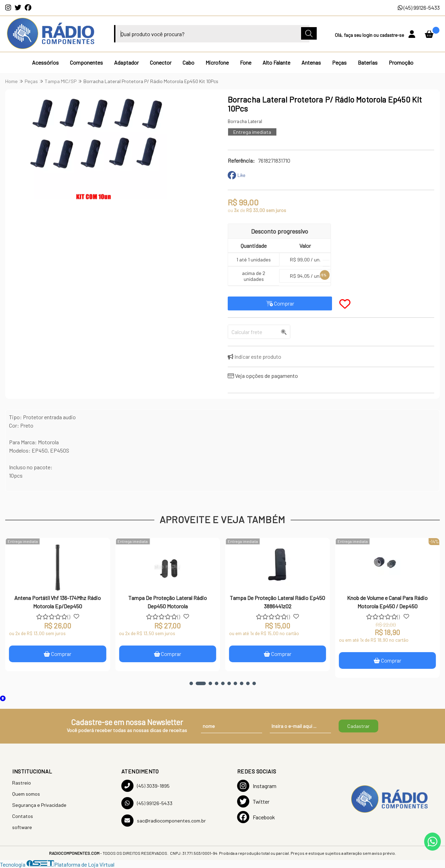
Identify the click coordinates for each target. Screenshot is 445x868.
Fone (246, 62)
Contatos (23, 816)
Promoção (401, 62)
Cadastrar (358, 726)
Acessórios (45, 62)
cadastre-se (392, 35)
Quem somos (26, 794)
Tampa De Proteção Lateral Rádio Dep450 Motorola (168, 602)
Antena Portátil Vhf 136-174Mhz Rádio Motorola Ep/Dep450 (58, 602)
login (368, 35)
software (22, 827)
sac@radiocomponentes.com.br (164, 821)
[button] (191, 683)
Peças (339, 62)
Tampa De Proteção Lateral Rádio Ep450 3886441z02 (278, 602)
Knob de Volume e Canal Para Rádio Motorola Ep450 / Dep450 (388, 602)
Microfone (217, 62)
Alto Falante (276, 62)
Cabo (188, 62)
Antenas (311, 62)
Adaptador (126, 62)
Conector (161, 62)
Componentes (86, 62)
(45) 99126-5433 (419, 7)
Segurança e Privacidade (39, 805)
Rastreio (22, 783)
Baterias (368, 62)
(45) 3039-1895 (145, 786)
